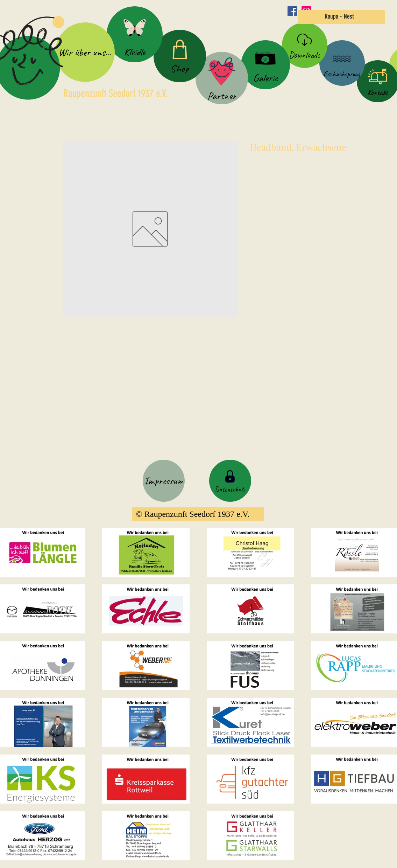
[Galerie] (265, 65)
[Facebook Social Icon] (292, 11)
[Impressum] (164, 481)
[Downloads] (305, 45)
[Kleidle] (135, 34)
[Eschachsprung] (342, 63)
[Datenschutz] (230, 481)
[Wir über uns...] (85, 52)
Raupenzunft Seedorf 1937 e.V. (116, 93)
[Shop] (180, 56)
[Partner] (222, 78)
